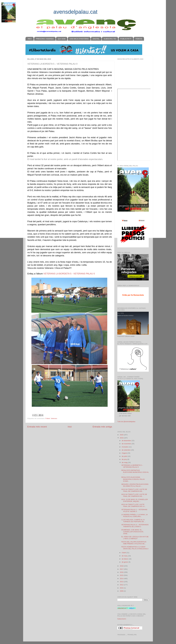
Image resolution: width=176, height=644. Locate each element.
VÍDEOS (139, 39)
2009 (122, 591)
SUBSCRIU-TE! (110, 39)
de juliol (125, 456)
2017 (122, 569)
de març (125, 556)
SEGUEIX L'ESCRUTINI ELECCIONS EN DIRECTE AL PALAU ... (135, 485)
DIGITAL (96, 39)
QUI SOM (62, 39)
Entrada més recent (37, 427)
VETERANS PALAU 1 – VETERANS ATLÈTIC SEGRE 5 (134, 511)
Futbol (48, 418)
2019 (122, 438)
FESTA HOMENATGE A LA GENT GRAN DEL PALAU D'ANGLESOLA (135, 548)
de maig (125, 462)
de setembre (126, 450)
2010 (122, 588)
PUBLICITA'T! (126, 39)
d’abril (124, 553)
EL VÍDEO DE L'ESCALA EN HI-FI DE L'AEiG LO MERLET (135, 538)
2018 (122, 566)
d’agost (125, 453)
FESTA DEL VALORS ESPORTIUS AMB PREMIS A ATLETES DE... (134, 543)
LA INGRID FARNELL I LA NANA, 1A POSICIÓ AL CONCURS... (135, 515)
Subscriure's (122, 619)
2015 (122, 575)
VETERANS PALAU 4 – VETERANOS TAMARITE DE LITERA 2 (135, 526)
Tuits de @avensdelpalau (126, 422)
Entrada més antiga (102, 427)
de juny (125, 459)
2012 (122, 585)
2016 (122, 572)
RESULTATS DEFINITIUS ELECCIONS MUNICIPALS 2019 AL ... (135, 472)
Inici (70, 427)
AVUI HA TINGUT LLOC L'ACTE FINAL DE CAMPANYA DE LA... (134, 505)
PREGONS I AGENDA (45, 39)
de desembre (127, 441)
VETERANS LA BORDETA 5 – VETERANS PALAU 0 (132, 466)
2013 (122, 582)
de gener (125, 562)
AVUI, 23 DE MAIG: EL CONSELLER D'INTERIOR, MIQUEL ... (135, 500)
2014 (122, 579)
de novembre (127, 444)
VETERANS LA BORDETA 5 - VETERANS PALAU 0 (69, 274)
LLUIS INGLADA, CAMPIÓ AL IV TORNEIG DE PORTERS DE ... (134, 521)
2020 (122, 435)
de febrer (125, 559)
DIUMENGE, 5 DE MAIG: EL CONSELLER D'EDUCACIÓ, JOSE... (133, 532)
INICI (30, 39)
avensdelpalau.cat (75, 12)
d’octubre (125, 447)
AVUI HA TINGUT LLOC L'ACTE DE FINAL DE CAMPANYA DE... (134, 490)
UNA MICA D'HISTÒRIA (79, 39)
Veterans (54, 418)
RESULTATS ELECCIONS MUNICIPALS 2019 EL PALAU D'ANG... (133, 479)
